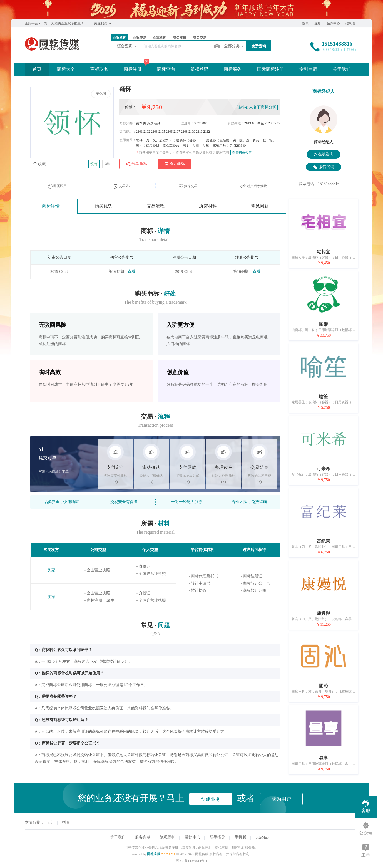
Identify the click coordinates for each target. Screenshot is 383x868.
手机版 (240, 837)
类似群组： (128, 132)
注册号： (187, 123)
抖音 (66, 823)
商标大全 (66, 69)
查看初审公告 (242, 152)
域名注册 (180, 38)
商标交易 (140, 38)
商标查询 (120, 38)
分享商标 (136, 164)
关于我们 (342, 69)
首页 (37, 69)
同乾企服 (154, 854)
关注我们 (103, 24)
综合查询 (127, 46)
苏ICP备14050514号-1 (192, 861)
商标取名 (99, 69)
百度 (49, 823)
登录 (305, 23)
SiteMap (262, 837)
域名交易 (200, 38)
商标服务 (233, 69)
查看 (131, 272)
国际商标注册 (270, 69)
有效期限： (236, 123)
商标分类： (128, 123)
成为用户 (281, 799)
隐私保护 (168, 837)
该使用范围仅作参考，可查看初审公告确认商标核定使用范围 (183, 152)
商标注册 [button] (133, 69)
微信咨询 (324, 167)
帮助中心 (193, 837)
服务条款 (143, 837)
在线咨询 (324, 154)
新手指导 (217, 837)
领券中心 (333, 23)
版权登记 (199, 69)
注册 (318, 23)
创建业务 (211, 799)
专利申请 (308, 69)
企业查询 (160, 38)
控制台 (350, 23)
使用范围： (128, 140)
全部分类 (234, 46)
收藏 (39, 164)
